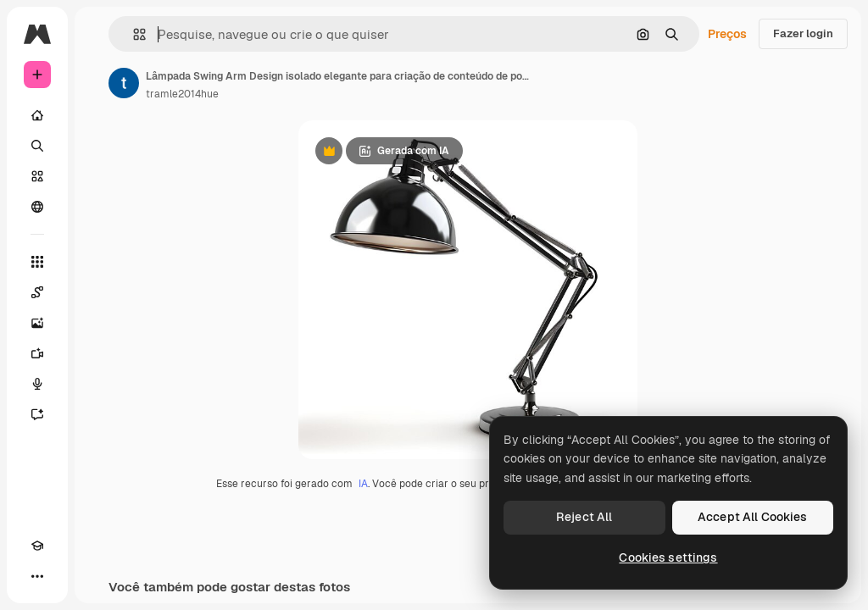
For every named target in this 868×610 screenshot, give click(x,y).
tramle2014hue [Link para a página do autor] (182, 94)
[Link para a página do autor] (124, 83)
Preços (727, 34)
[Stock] (37, 176)
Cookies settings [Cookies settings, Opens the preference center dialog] (668, 557)
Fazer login (803, 33)
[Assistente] (37, 414)
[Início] (37, 115)
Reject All (584, 517)
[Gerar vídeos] (37, 353)
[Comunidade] (37, 207)
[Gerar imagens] (37, 323)
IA (363, 484)
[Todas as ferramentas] (37, 262)
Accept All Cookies (753, 517)
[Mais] (37, 576)
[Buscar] (37, 146)
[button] (133, 34)
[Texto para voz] (37, 384)
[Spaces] (37, 292)
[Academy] (37, 546)
